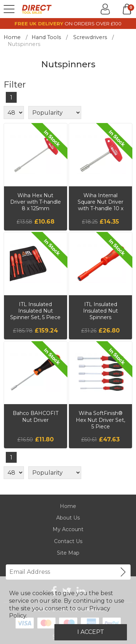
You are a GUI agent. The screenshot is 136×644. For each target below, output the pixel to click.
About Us (68, 518)
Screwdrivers (90, 37)
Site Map (68, 553)
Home (12, 37)
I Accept (91, 632)
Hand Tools (46, 37)
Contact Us (68, 541)
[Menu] (9, 9)
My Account (68, 529)
